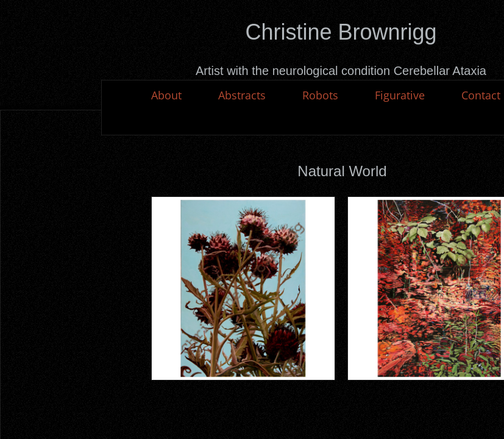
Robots (320, 95)
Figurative (400, 95)
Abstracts (242, 95)
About (166, 95)
